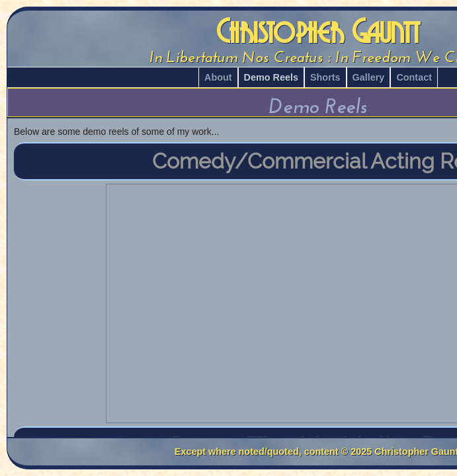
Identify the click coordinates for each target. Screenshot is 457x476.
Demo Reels (271, 77)
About (218, 77)
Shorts (325, 77)
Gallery (369, 77)
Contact (414, 77)
